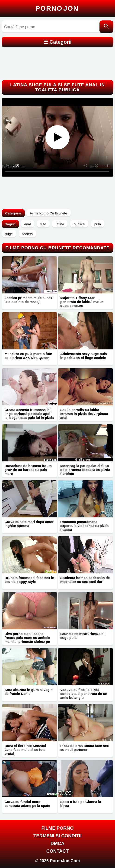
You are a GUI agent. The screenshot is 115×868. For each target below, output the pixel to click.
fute (43, 224)
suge (9, 234)
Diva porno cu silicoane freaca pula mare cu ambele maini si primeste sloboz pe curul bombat (27, 640)
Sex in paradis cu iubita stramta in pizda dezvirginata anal (84, 414)
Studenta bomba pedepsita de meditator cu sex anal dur (85, 580)
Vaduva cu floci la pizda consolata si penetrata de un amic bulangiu (84, 694)
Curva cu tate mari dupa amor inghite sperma (29, 524)
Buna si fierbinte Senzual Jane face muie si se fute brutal (25, 750)
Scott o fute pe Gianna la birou (81, 804)
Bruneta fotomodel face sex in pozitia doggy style (29, 580)
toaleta (27, 234)
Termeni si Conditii (57, 836)
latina (60, 224)
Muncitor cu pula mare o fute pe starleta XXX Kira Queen (28, 356)
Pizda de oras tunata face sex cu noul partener (85, 748)
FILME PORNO (58, 828)
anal (27, 224)
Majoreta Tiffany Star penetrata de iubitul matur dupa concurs (82, 302)
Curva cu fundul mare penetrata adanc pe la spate (27, 804)
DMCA (57, 843)
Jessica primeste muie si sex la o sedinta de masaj (28, 300)
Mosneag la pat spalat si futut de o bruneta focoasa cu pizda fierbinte (85, 470)
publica (79, 224)
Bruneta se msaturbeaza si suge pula (82, 636)
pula (98, 224)
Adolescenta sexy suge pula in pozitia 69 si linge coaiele (84, 356)
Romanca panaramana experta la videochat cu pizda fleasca (84, 526)
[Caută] (106, 27)
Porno (57, 8)
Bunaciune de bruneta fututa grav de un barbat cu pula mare (28, 470)
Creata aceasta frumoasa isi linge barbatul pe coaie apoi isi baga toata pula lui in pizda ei (29, 416)
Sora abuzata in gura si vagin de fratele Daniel (29, 692)
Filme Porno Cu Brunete (49, 213)
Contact (57, 851)
